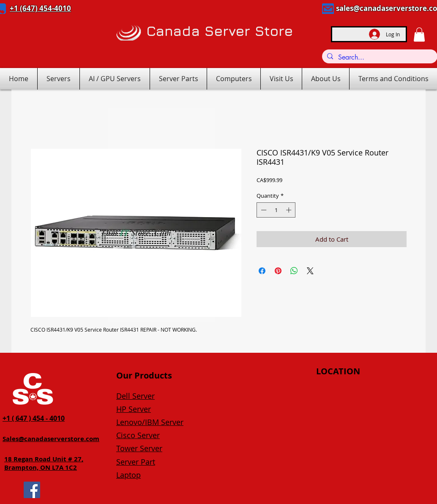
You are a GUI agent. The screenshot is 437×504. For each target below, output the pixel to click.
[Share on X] (310, 271)
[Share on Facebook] (262, 271)
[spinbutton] (276, 210)
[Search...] (379, 57)
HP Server (134, 409)
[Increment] (290, 210)
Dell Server (135, 396)
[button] (419, 34)
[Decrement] (263, 210)
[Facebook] (32, 490)
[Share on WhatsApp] (294, 271)
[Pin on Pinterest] (278, 271)
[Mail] (328, 9)
